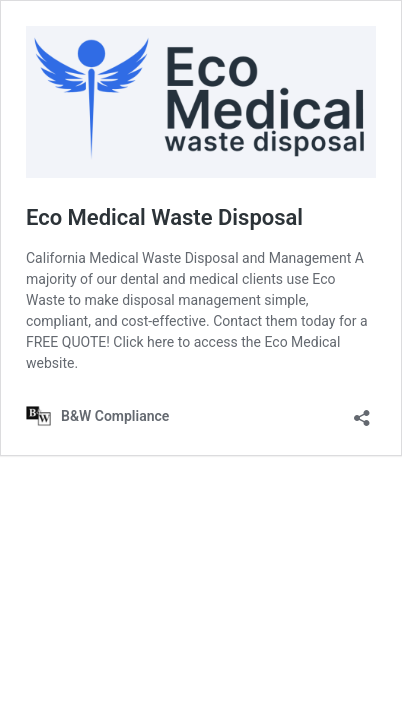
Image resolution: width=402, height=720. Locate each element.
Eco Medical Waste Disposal (164, 217)
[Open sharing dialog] (362, 411)
